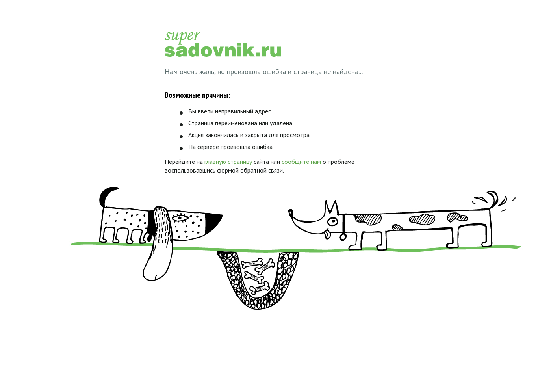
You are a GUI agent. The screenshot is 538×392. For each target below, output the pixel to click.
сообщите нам (301, 162)
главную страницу (228, 162)
